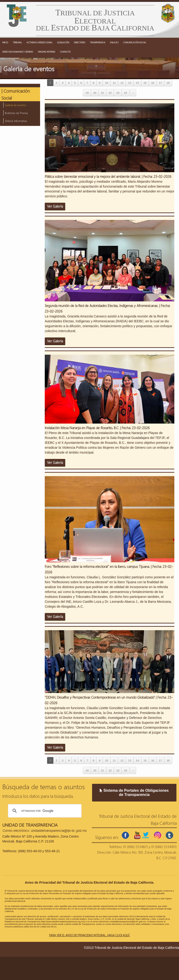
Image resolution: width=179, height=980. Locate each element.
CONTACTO (65, 52)
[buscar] (44, 811)
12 (122, 83)
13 (130, 83)
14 (137, 83)
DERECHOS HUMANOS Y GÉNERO (18, 52)
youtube (137, 835)
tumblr (169, 835)
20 (95, 93)
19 (87, 93)
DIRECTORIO (80, 42)
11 (114, 83)
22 (110, 93)
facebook (125, 835)
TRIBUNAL (17, 42)
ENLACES (114, 42)
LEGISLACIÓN (63, 42)
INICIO (5, 42)
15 (145, 83)
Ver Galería (55, 206)
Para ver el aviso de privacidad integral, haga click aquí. (90, 935)
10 (107, 83)
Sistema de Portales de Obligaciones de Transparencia (134, 793)
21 (102, 93)
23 (118, 93)
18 (168, 83)
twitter (146, 835)
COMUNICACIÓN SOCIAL (135, 42)
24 (126, 93)
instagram (158, 835)
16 (153, 83)
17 (160, 83)
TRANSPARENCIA (98, 42)
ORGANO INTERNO (46, 52)
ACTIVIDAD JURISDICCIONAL (40, 42)
